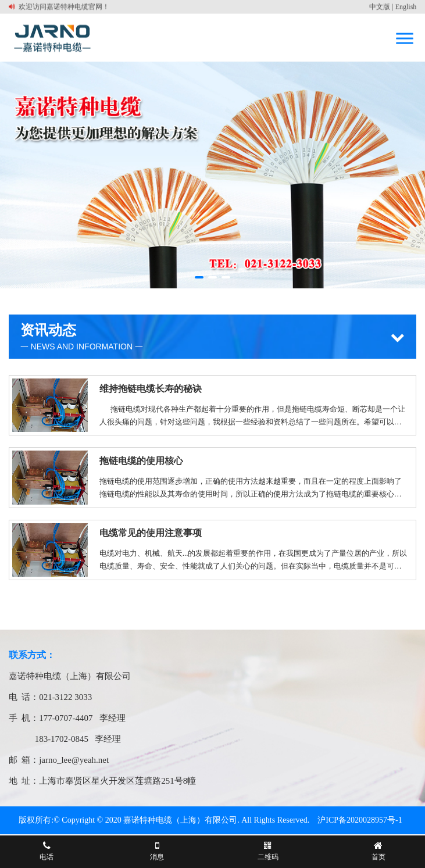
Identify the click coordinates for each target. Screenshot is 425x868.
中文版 (380, 6)
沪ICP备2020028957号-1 (360, 820)
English (406, 6)
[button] (199, 277)
